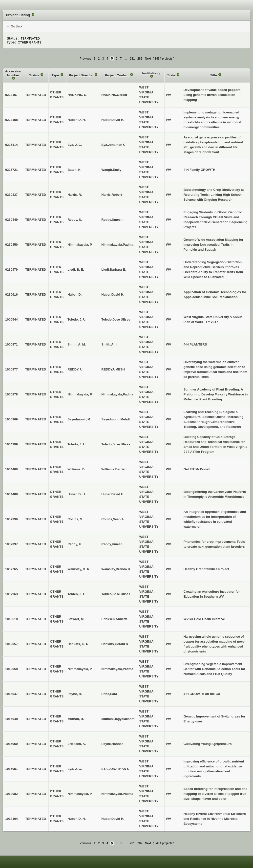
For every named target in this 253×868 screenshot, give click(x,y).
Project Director (81, 75)
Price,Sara (109, 694)
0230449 (11, 220)
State (172, 75)
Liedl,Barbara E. (114, 270)
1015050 (11, 744)
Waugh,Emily (111, 170)
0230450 (11, 245)
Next (148, 59)
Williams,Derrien (114, 469)
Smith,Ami (109, 344)
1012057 (11, 644)
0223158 (11, 120)
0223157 (11, 95)
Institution (150, 73)
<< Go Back (14, 26)
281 (132, 59)
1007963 (11, 594)
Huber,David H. (113, 120)
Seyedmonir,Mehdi (116, 419)
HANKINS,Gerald (114, 95)
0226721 (11, 170)
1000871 (11, 344)
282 (140, 59)
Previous (85, 59)
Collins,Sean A (113, 519)
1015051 (11, 769)
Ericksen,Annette (114, 619)
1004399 (11, 444)
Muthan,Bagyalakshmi (118, 719)
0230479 (11, 270)
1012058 (11, 669)
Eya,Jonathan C (113, 145)
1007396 (11, 519)
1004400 (11, 469)
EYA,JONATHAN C (115, 769)
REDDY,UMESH (113, 369)
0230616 (11, 294)
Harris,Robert (112, 195)
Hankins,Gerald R (115, 644)
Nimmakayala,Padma (117, 245)
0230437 (11, 195)
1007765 (11, 569)
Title (214, 75)
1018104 (11, 819)
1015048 (11, 719)
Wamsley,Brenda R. (116, 569)
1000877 (11, 369)
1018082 (11, 794)
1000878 (11, 394)
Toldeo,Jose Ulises (116, 594)
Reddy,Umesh (112, 220)
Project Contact (117, 75)
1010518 (11, 619)
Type (56, 75)
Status (34, 75)
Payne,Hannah (112, 744)
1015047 (11, 694)
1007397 (11, 544)
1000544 (11, 319)
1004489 (11, 494)
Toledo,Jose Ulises (116, 319)
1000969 (11, 419)
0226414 (11, 145)
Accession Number (13, 73)
